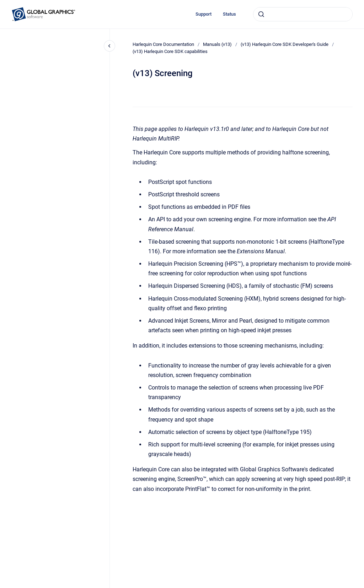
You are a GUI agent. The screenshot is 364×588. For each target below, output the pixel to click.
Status (229, 14)
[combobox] (303, 14)
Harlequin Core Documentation (163, 44)
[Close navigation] (109, 46)
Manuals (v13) (217, 44)
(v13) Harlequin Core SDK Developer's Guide (285, 44)
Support (204, 14)
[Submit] (261, 14)
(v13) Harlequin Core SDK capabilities (170, 51)
